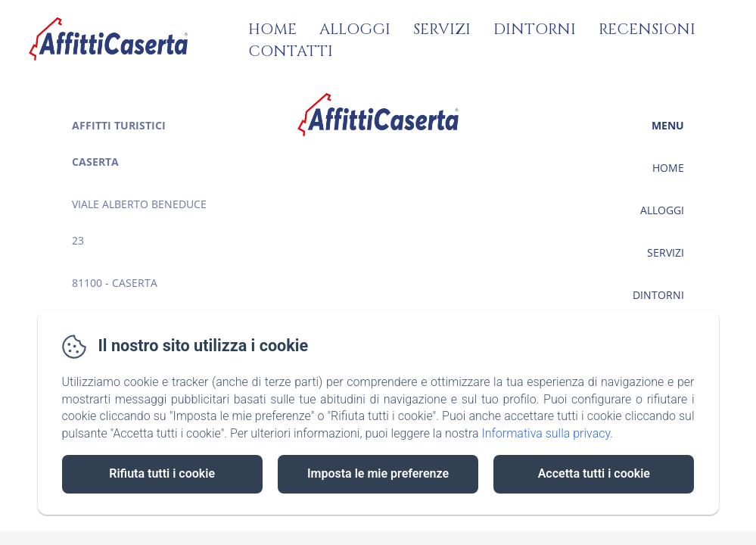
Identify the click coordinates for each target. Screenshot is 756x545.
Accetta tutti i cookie (594, 473)
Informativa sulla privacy (546, 433)
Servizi (442, 29)
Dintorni (535, 29)
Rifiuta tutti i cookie (162, 473)
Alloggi (355, 29)
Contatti (291, 51)
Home (272, 29)
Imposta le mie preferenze (378, 473)
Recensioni (647, 29)
